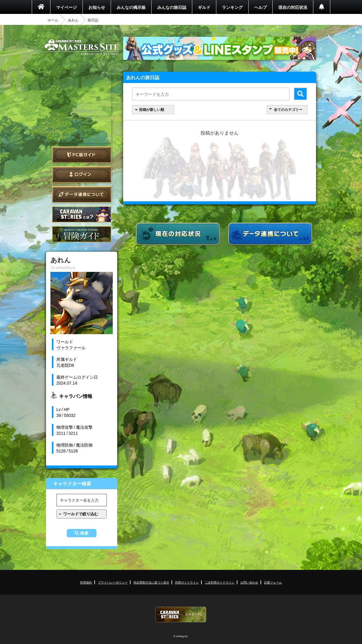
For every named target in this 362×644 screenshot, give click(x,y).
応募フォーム (273, 582)
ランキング (232, 7)
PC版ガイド (82, 155)
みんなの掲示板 (131, 7)
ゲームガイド (82, 234)
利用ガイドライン (187, 582)
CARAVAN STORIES (181, 614)
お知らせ (97, 7)
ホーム (53, 20)
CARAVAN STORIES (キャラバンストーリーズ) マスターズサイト (82, 47)
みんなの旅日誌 (172, 7)
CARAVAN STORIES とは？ (82, 214)
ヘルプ (261, 7)
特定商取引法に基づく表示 (151, 582)
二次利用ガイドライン (220, 582)
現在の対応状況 (293, 7)
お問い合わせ (249, 582)
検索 (84, 533)
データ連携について (82, 194)
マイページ (66, 7)
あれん (73, 20)
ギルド (204, 7)
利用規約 (86, 582)
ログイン (82, 174)
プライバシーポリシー (113, 582)
